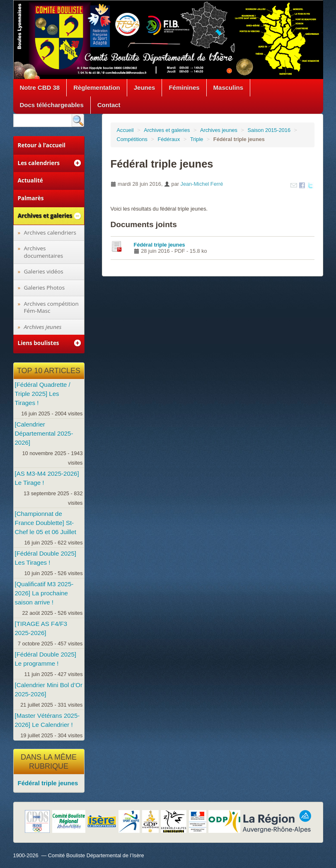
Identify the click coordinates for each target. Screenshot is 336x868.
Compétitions (132, 139)
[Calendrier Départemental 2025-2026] (44, 433)
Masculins (228, 88)
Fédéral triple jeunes (160, 245)
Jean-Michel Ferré (202, 184)
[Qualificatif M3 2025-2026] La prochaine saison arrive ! (44, 593)
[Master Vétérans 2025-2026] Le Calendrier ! (47, 720)
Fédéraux (169, 139)
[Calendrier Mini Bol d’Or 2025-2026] (49, 689)
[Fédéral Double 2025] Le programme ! (46, 659)
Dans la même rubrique (49, 762)
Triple (197, 139)
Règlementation (97, 88)
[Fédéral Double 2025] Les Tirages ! (46, 558)
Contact (109, 105)
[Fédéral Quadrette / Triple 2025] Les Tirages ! (43, 394)
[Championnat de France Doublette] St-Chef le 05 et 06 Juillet (46, 523)
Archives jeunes (219, 130)
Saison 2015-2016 (269, 130)
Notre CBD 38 (40, 88)
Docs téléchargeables (52, 105)
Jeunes (145, 88)
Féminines (184, 88)
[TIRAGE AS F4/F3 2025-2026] (41, 628)
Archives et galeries (167, 130)
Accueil (125, 130)
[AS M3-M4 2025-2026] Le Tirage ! (47, 478)
